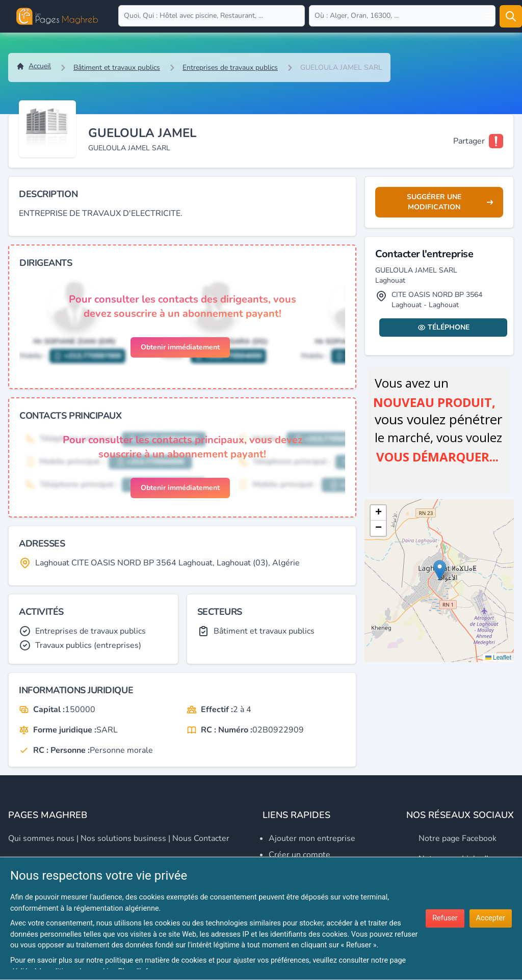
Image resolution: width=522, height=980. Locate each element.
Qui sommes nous (41, 838)
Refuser (445, 918)
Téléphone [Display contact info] (443, 327)
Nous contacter (201, 838)
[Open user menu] (490, 16)
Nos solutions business (123, 838)
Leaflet (498, 658)
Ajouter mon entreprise (312, 838)
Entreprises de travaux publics (230, 67)
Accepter (491, 918)
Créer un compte (299, 855)
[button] (440, 570)
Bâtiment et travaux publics (117, 67)
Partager (469, 141)
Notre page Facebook (458, 838)
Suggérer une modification (450, 202)
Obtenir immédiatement (180, 347)
